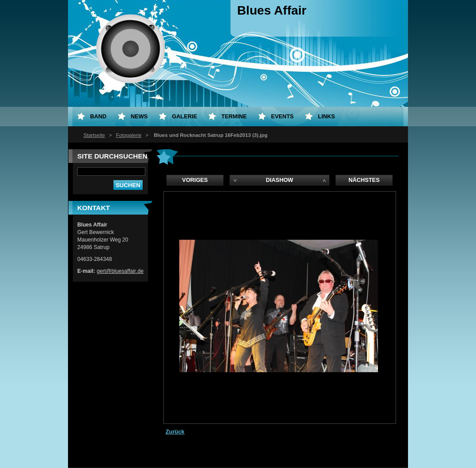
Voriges (195, 180)
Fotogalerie (129, 135)
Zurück (175, 432)
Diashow (280, 180)
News (139, 116)
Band (98, 116)
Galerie (184, 116)
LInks (326, 116)
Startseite (94, 135)
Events (282, 116)
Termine (234, 116)
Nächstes (364, 180)
